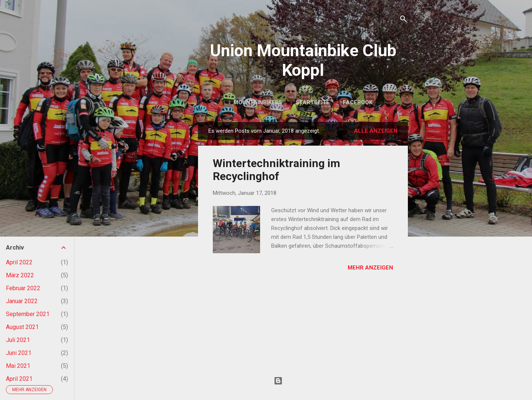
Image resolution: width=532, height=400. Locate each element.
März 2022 (20, 275)
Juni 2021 (19, 353)
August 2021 (22, 327)
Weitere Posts (303, 304)
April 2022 (19, 262)
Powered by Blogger (303, 381)
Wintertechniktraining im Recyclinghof (277, 170)
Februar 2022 (23, 288)
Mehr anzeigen (370, 268)
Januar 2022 (22, 301)
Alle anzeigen (376, 131)
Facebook (358, 102)
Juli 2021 (18, 340)
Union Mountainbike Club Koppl (303, 60)
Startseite (313, 102)
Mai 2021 (18, 366)
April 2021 (19, 379)
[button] (389, 162)
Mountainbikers (258, 102)
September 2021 (28, 314)
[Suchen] (403, 20)
